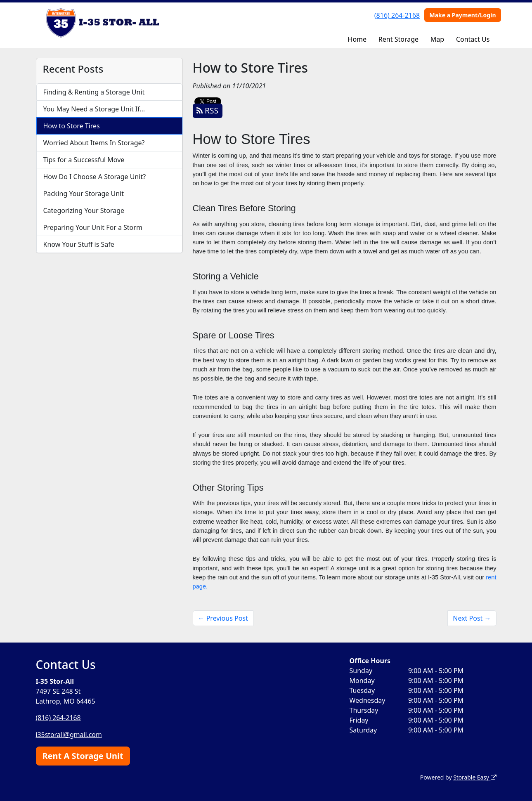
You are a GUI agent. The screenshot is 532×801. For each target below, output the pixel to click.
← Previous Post (223, 618)
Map (437, 39)
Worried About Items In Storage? (94, 143)
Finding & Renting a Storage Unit (94, 92)
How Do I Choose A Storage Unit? (95, 177)
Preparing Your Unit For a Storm (93, 227)
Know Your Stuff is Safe (79, 244)
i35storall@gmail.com (69, 734)
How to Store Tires (72, 126)
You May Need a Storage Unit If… (94, 109)
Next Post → (472, 618)
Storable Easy (474, 776)
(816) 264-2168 (397, 15)
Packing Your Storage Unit (84, 194)
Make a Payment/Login (462, 15)
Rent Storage (398, 39)
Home (357, 39)
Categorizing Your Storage (84, 210)
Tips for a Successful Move (84, 160)
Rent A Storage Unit (83, 755)
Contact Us (473, 39)
